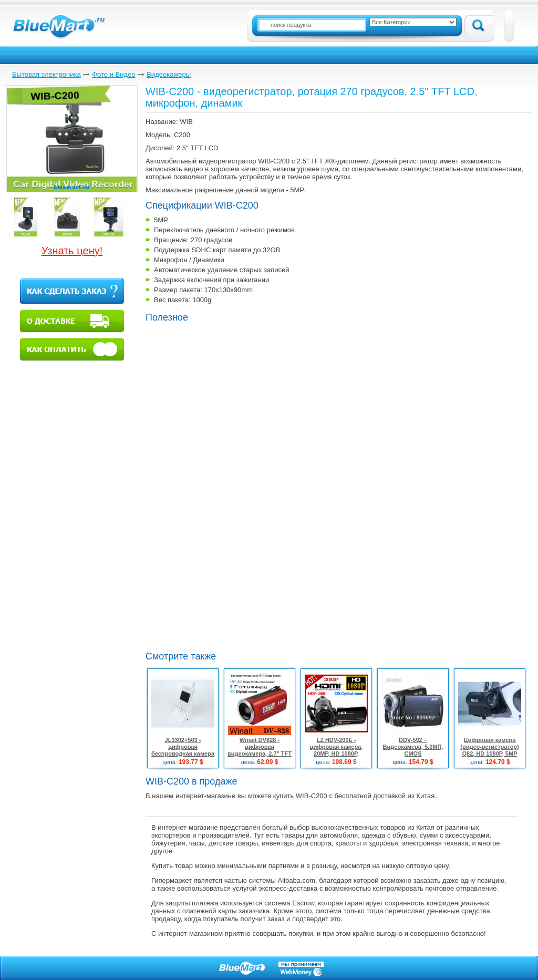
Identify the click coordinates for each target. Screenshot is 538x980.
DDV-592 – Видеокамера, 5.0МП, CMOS (413, 747)
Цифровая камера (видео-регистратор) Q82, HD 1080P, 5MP (490, 747)
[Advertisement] (234, 570)
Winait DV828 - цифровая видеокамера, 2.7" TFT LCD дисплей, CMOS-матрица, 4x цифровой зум (260, 757)
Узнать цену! (72, 251)
